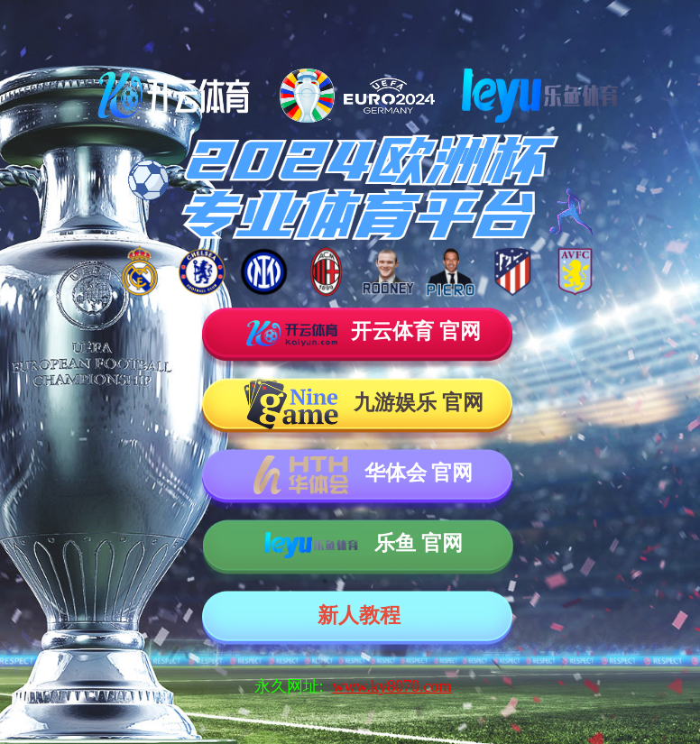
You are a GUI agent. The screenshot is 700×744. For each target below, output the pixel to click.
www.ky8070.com (392, 686)
